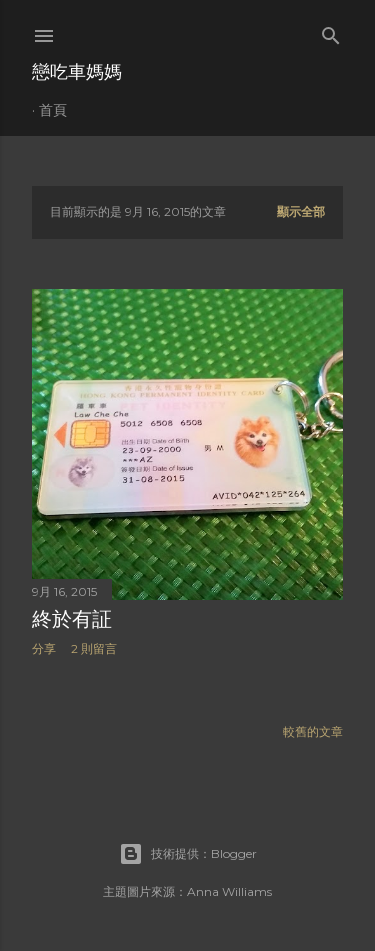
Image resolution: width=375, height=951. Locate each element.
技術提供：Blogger (188, 854)
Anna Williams (229, 891)
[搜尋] (331, 31)
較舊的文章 (313, 731)
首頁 (53, 110)
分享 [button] (44, 648)
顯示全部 (301, 211)
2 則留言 (94, 648)
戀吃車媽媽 (77, 71)
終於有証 (72, 619)
